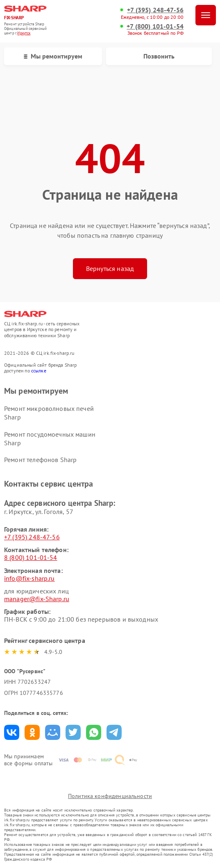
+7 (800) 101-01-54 (155, 26)
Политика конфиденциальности (110, 796)
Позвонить (159, 56)
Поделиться (12, 732)
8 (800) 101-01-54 (31, 557)
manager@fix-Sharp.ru (37, 599)
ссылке (39, 371)
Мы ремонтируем (53, 56)
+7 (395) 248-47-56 (155, 10)
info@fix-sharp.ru (29, 578)
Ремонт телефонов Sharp (40, 460)
